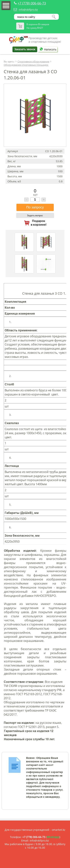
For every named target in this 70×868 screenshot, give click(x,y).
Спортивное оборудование (33, 61)
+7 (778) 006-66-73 (32, 3)
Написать (47, 49)
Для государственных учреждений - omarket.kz (35, 830)
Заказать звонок (25, 49)
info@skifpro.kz (28, 10)
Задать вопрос (35, 215)
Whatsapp (53, 837)
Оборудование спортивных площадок (26, 65)
